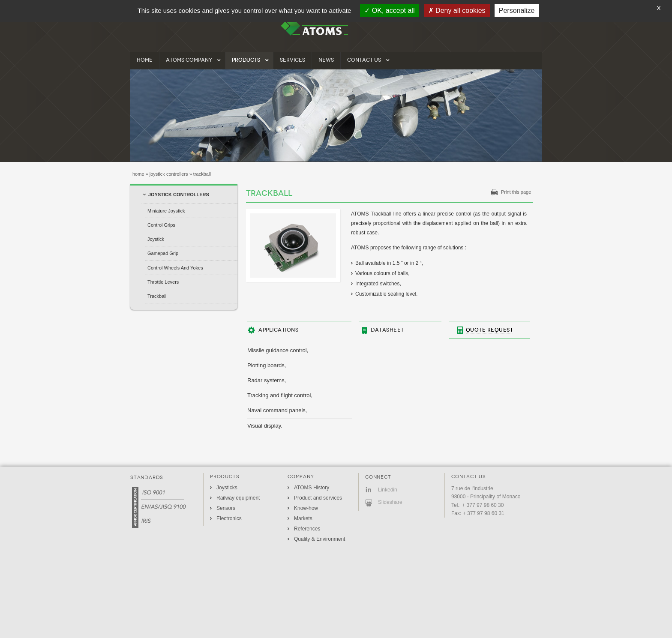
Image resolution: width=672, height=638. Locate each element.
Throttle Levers (163, 282)
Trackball (157, 296)
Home (138, 174)
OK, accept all (389, 10)
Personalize (517, 10)
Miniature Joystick (166, 211)
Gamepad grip (163, 253)
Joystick (156, 239)
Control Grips (161, 225)
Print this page (516, 192)
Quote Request (490, 330)
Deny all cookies (457, 10)
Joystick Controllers (169, 174)
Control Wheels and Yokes (175, 268)
